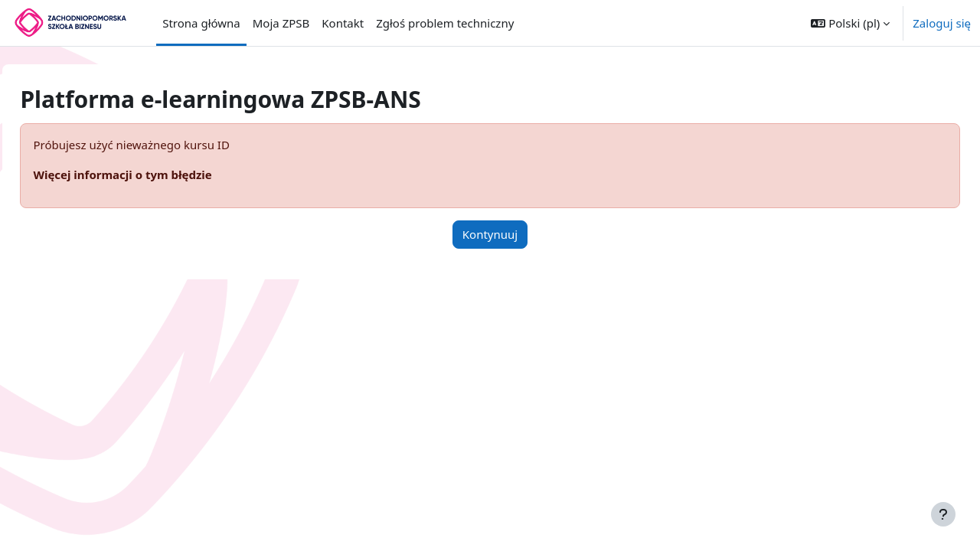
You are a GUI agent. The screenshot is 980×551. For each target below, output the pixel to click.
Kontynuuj (490, 234)
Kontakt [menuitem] (343, 23)
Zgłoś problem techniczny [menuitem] (445, 23)
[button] (850, 23)
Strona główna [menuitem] (201, 23)
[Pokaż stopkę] (943, 514)
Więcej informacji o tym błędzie (157, 174)
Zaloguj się (942, 23)
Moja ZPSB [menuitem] (281, 23)
